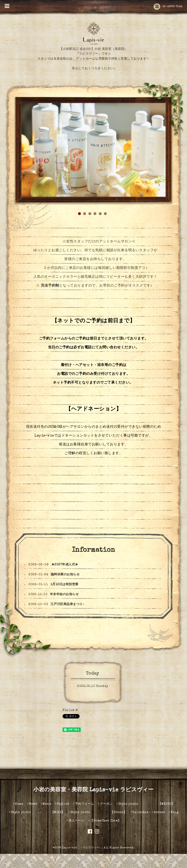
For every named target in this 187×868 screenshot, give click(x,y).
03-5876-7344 (168, 7)
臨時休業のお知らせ (65, 589)
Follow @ (70, 724)
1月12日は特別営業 (64, 598)
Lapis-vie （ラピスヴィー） (82, 862)
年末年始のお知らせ (64, 608)
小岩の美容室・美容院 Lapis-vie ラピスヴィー (93, 804)
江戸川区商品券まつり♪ (68, 618)
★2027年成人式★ (65, 579)
